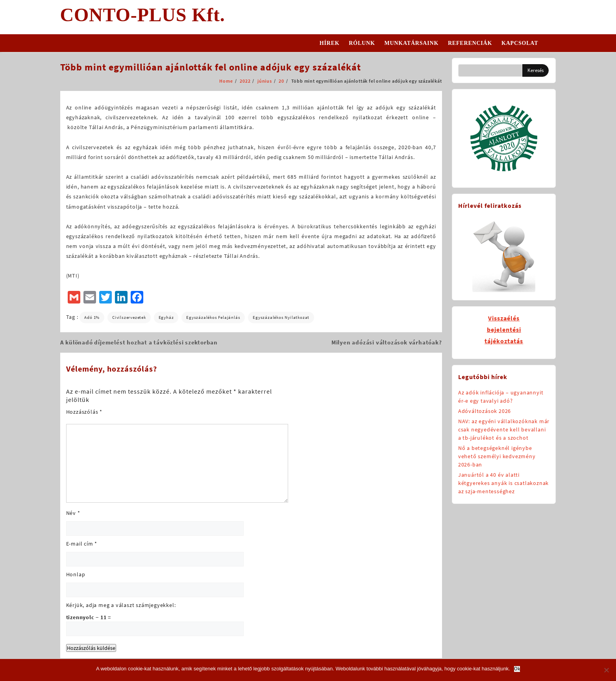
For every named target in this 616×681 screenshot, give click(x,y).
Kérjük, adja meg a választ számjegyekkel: (121, 605)
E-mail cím (82, 544)
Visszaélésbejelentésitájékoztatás (504, 329)
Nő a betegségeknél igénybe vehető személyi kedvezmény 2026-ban (497, 456)
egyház (166, 317)
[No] (606, 670)
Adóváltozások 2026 (485, 411)
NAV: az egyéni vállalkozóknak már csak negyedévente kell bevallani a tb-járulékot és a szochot (504, 429)
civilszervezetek (129, 317)
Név (73, 513)
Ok (517, 669)
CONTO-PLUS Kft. (143, 15)
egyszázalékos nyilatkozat (281, 317)
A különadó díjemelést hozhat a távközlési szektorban (139, 342)
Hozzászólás (84, 412)
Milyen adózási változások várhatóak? (387, 342)
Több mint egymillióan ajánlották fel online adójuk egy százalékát (211, 67)
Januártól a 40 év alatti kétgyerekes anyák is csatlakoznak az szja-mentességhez (503, 483)
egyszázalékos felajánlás (213, 317)
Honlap (76, 574)
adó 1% (92, 317)
